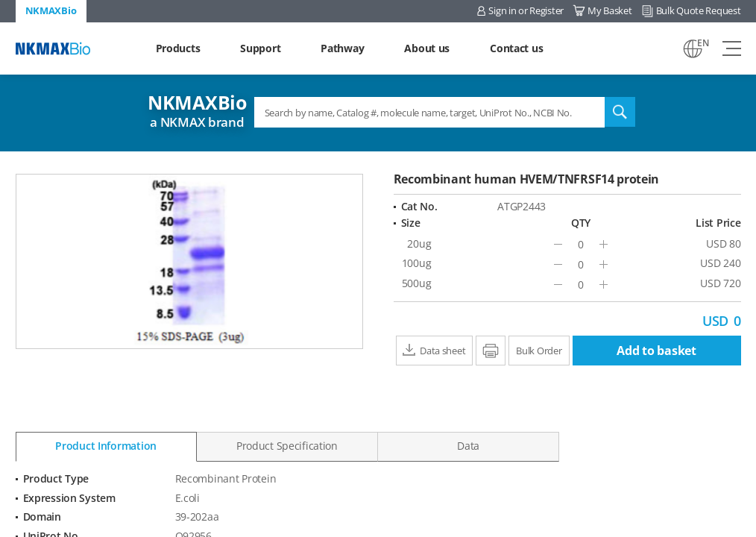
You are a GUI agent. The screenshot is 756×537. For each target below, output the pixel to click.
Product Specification (287, 446)
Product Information (106, 446)
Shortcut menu (0, 0)
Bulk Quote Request (699, 10)
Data (468, 446)
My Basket (609, 10)
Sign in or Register (526, 10)
